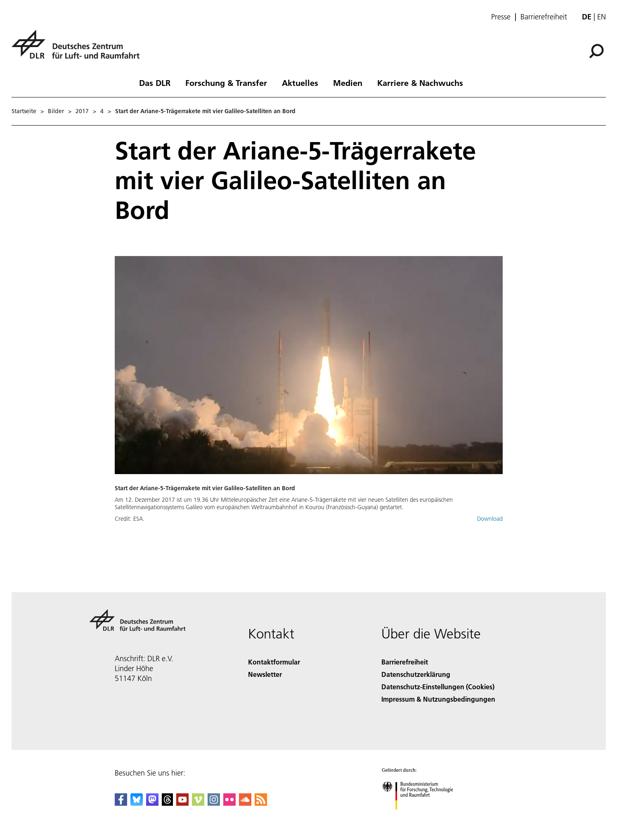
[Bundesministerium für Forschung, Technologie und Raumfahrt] (422, 817)
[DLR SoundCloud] (245, 803)
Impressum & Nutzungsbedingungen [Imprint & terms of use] (438, 699)
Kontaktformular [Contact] (274, 662)
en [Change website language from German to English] (602, 17)
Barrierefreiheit (544, 17)
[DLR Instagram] (214, 803)
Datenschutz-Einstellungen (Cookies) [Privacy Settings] (438, 687)
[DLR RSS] (261, 803)
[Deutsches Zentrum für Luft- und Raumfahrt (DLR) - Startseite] (79, 49)
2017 (82, 111)
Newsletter (265, 674)
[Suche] (596, 51)
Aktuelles (300, 83)
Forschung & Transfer (226, 83)
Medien (348, 83)
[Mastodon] (152, 803)
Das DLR (155, 83)
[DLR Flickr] (229, 803)
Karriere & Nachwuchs (420, 83)
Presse (501, 17)
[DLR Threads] (168, 803)
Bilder (56, 111)
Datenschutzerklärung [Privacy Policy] (416, 674)
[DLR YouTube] (182, 803)
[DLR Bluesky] (137, 803)
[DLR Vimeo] (198, 803)
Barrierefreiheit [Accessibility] (405, 662)
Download (490, 519)
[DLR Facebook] (121, 803)
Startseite (24, 111)
